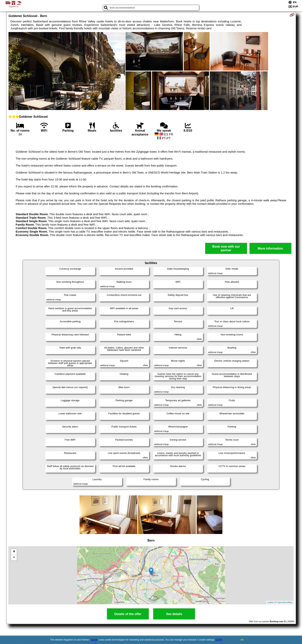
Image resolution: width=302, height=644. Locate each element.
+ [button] (14, 552)
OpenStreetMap (285, 602)
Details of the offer (128, 614)
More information (270, 248)
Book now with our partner (226, 248)
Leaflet (270, 602)
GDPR (219, 640)
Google (94, 640)
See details (174, 614)
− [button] (14, 558)
